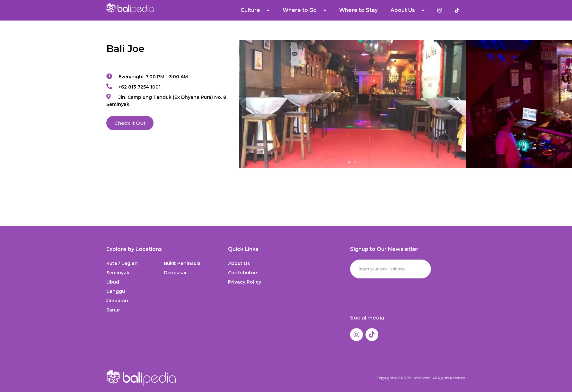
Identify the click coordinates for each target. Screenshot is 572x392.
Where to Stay (358, 10)
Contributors (243, 273)
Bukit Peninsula (182, 263)
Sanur (113, 310)
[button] (457, 104)
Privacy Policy (245, 282)
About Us (408, 10)
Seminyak (118, 273)
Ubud (113, 282)
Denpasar (175, 273)
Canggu (116, 291)
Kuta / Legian (122, 263)
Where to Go (304, 10)
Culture (255, 10)
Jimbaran (117, 301)
